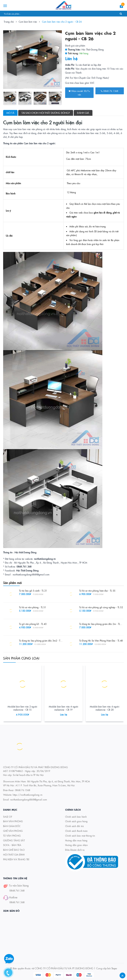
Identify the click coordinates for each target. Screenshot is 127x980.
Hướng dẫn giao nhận (76, 845)
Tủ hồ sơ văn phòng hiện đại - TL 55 (97, 591)
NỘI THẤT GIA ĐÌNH (14, 855)
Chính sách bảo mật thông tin (80, 836)
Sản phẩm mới (12, 583)
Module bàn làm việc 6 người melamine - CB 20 (105, 708)
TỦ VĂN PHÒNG (12, 836)
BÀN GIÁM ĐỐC (12, 826)
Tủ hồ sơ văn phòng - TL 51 (33, 607)
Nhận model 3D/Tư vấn (79, 93)
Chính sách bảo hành (76, 817)
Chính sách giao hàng (76, 821)
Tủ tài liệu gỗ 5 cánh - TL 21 (33, 591)
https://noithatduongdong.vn (28, 795)
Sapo (114, 968)
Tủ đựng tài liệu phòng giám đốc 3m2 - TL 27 (42, 641)
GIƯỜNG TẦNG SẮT (14, 840)
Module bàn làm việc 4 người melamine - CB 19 (64, 708)
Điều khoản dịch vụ (75, 850)
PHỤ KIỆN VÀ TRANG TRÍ (16, 859)
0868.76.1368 (110, 91)
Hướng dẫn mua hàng (76, 840)
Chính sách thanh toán (76, 831)
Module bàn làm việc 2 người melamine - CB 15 (22, 708)
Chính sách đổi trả (74, 826)
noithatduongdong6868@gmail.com (29, 799)
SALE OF (8, 817)
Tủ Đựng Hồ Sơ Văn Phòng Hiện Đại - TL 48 (101, 641)
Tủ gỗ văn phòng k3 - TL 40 (33, 624)
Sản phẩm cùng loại (21, 658)
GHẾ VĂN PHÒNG (13, 831)
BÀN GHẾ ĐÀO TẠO (14, 850)
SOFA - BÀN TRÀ (12, 845)
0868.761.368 (17, 890)
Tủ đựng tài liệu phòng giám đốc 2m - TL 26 (101, 624)
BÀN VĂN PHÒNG (13, 821)
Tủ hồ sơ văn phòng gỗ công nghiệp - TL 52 (101, 607)
